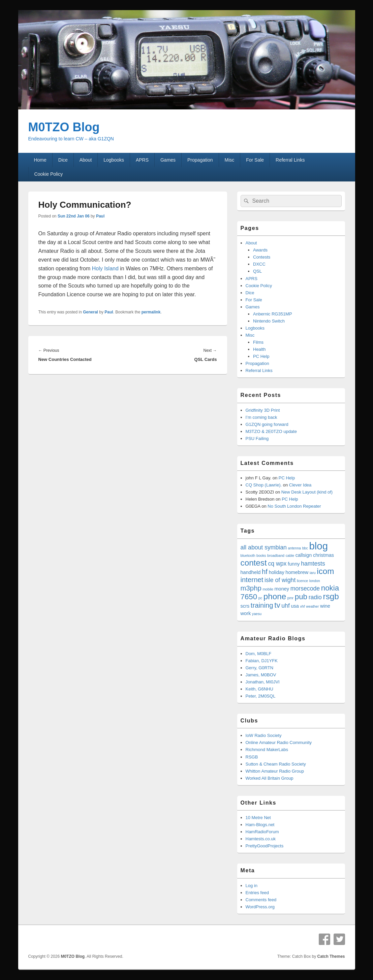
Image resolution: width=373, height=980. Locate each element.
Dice (63, 160)
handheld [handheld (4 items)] (251, 572)
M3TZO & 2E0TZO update (271, 431)
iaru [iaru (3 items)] (313, 573)
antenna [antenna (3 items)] (295, 548)
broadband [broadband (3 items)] (276, 555)
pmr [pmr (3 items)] (290, 598)
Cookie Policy (48, 174)
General (90, 312)
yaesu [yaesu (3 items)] (257, 614)
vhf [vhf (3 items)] (303, 606)
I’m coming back (261, 417)
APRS (142, 160)
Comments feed (261, 900)
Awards (260, 250)
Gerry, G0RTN (260, 668)
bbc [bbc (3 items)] (305, 548)
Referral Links (290, 160)
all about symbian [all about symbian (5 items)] (264, 547)
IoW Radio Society (264, 735)
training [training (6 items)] (262, 605)
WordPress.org (260, 907)
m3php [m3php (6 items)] (251, 588)
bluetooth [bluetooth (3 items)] (248, 555)
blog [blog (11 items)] (319, 546)
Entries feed (257, 893)
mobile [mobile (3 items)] (268, 589)
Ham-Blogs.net (260, 825)
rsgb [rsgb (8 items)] (331, 596)
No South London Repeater (294, 506)
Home (40, 160)
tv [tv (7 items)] (277, 605)
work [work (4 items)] (246, 613)
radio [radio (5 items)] (315, 597)
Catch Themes (331, 956)
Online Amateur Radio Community (279, 742)
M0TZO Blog (64, 127)
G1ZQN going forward (267, 424)
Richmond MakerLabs (267, 750)
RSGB (252, 757)
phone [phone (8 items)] (275, 596)
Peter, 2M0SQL (261, 696)
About (86, 160)
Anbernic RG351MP (273, 314)
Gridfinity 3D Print (263, 410)
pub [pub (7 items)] (301, 597)
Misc (229, 160)
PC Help (261, 356)
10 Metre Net (258, 818)
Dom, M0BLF (259, 654)
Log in (252, 886)
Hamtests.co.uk (261, 839)
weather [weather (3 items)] (312, 606)
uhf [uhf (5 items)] (286, 606)
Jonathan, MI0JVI (263, 682)
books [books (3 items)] (261, 555)
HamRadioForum (262, 832)
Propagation (200, 160)
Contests (262, 257)
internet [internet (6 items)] (252, 580)
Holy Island (105, 268)
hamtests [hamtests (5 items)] (313, 564)
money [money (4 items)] (282, 589)
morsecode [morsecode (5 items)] (305, 588)
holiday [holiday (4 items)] (277, 572)
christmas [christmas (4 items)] (323, 555)
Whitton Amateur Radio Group (275, 771)
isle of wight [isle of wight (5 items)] (280, 580)
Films (258, 342)
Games (168, 160)
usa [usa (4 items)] (295, 606)
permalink (151, 312)
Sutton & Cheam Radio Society (276, 764)
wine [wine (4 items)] (325, 606)
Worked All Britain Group (270, 778)
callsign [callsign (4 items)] (304, 555)
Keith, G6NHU (259, 689)
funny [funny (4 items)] (294, 564)
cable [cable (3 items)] (290, 555)
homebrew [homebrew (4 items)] (297, 572)
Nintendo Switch (269, 321)
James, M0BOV (261, 675)
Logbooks (114, 160)
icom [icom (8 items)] (325, 571)
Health (259, 349)
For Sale (255, 160)
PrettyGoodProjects (265, 846)
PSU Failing (257, 438)
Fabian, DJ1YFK (262, 661)
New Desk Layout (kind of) (307, 492)
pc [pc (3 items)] (260, 598)
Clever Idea (300, 485)
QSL (257, 271)
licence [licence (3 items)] (302, 581)
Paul (100, 216)
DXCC (259, 264)
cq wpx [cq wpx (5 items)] (277, 564)
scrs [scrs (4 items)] (245, 606)
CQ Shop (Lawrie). (264, 485)
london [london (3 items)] (315, 581)
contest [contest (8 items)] (254, 563)
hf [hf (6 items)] (265, 572)
